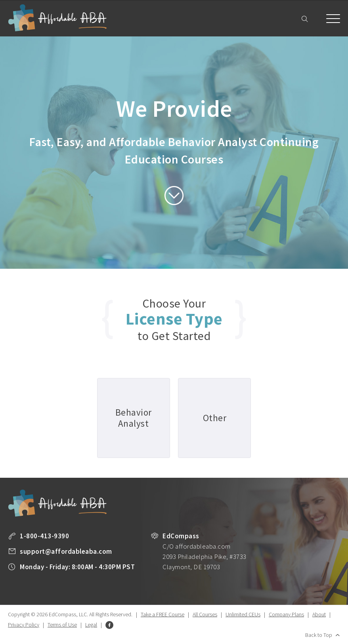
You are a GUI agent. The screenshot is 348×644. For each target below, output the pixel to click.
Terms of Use (62, 625)
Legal (91, 625)
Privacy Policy (24, 625)
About (319, 614)
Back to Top (319, 635)
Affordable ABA (57, 18)
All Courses (205, 614)
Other (215, 418)
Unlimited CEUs (243, 614)
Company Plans (286, 614)
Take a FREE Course (163, 614)
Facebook (109, 625)
